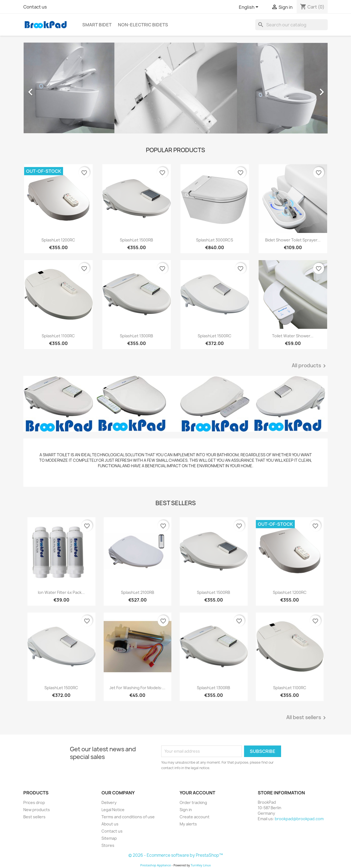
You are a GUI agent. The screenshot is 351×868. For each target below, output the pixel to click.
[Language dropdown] (250, 7)
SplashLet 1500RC (215, 336)
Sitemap (109, 838)
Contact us (35, 7)
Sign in (186, 810)
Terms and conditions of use (128, 817)
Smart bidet (97, 25)
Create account (195, 817)
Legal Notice (113, 810)
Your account (197, 793)
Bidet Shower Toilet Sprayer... (293, 240)
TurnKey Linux (201, 865)
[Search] (291, 25)
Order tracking (193, 802)
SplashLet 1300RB (136, 336)
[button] (46, 89)
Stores (108, 845)
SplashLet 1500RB (136, 240)
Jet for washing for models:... (137, 688)
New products (37, 810)
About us (110, 824)
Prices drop (34, 802)
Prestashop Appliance (155, 865)
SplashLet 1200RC (58, 240)
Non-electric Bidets (143, 25)
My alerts (188, 824)
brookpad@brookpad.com (299, 819)
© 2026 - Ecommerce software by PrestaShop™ (176, 855)
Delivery (109, 802)
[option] (175, 89)
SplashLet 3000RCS (215, 240)
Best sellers (34, 817)
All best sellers (307, 718)
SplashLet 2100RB (138, 592)
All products (310, 366)
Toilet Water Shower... (293, 336)
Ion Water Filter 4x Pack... (61, 592)
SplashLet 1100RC (58, 336)
